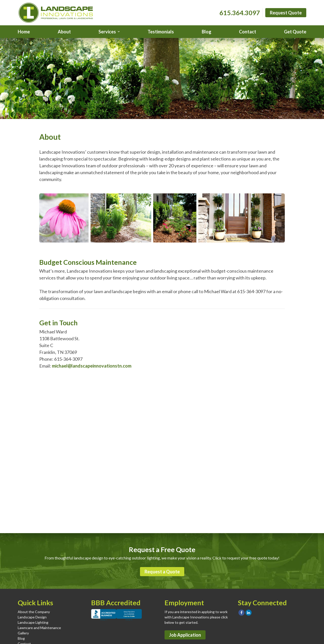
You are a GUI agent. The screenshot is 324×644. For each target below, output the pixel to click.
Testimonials (161, 32)
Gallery (23, 633)
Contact (248, 32)
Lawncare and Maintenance (39, 628)
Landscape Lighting (33, 622)
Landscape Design (32, 617)
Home (24, 32)
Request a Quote (162, 572)
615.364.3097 (240, 13)
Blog (207, 32)
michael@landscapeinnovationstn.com (92, 366)
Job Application (185, 635)
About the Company (34, 612)
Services (107, 32)
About (64, 32)
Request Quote (286, 13)
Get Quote (295, 32)
